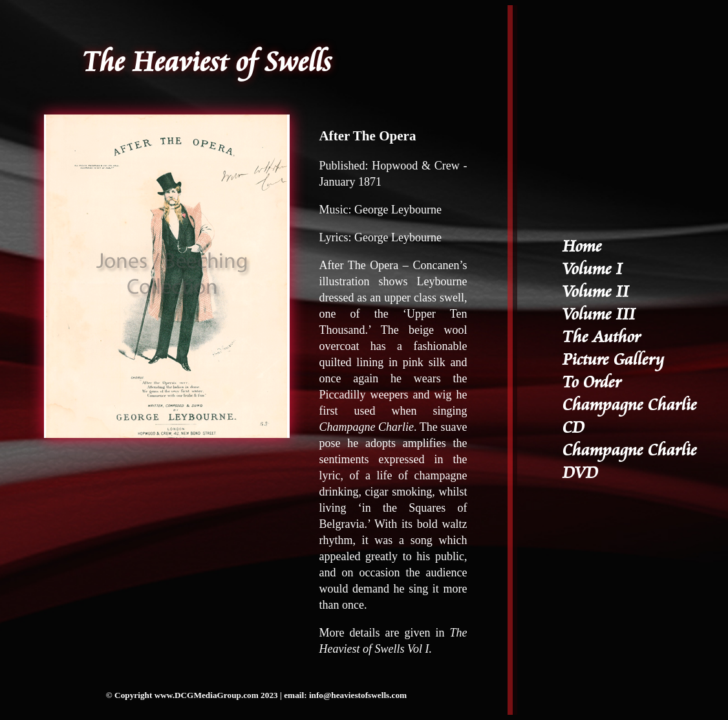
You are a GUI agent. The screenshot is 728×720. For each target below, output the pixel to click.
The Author (602, 337)
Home (582, 247)
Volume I (593, 269)
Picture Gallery (613, 360)
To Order (592, 383)
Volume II (596, 292)
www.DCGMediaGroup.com (207, 695)
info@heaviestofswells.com (358, 695)
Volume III (599, 315)
